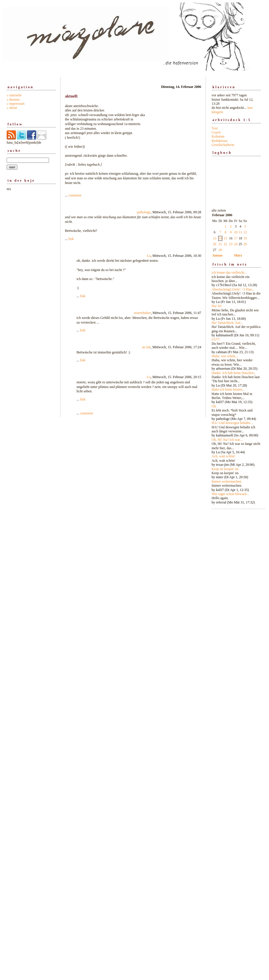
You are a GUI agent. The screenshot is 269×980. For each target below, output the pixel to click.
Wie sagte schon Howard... (230, 494)
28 (220, 250)
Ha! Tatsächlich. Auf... (227, 323)
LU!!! (216, 339)
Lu (149, 256)
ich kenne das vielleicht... (229, 272)
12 (245, 232)
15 (226, 238)
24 (236, 244)
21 (220, 244)
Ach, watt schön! (223, 456)
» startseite (14, 95)
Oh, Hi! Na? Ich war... (227, 440)
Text (215, 128)
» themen (13, 100)
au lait (146, 347)
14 (220, 238)
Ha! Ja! (217, 306)
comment (75, 195)
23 (231, 244)
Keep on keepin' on (225, 469)
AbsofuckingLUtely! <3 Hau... (233, 289)
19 (245, 238)
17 (236, 238)
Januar (218, 255)
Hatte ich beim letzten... (228, 389)
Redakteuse (220, 141)
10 (236, 232)
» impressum (16, 104)
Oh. (214, 406)
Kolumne (218, 136)
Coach (216, 132)
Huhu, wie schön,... (225, 356)
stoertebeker (142, 313)
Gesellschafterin (223, 145)
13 (215, 238)
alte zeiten (236, 355)
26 (245, 244)
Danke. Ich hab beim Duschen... (234, 373)
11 (241, 232)
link (71, 239)
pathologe (144, 212)
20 (215, 244)
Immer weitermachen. (227, 481)
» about (12, 108)
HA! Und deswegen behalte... (232, 423)
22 (226, 244)
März (238, 255)
